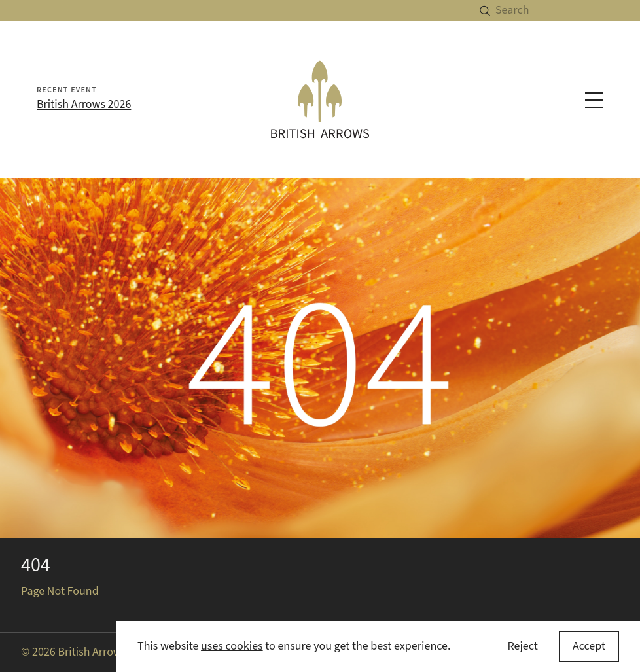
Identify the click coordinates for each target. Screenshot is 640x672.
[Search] (568, 10)
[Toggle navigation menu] (594, 100)
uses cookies (232, 646)
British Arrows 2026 (84, 104)
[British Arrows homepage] (320, 99)
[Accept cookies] (589, 646)
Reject (522, 646)
